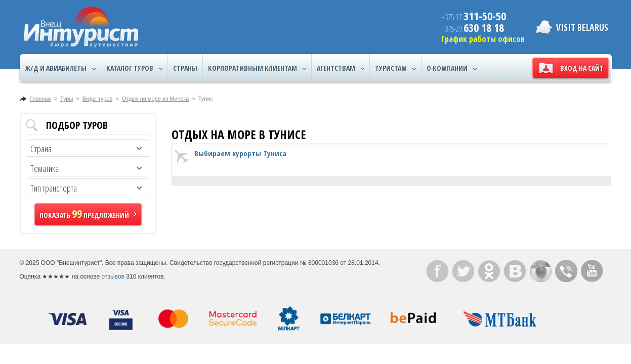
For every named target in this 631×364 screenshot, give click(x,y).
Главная (40, 99)
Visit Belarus (582, 27)
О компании (452, 68)
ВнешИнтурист (81, 27)
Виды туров (97, 99)
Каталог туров (134, 68)
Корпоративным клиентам (257, 68)
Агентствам (341, 68)
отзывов (113, 277)
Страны (185, 68)
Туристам (395, 68)
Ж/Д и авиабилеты (60, 68)
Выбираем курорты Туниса (240, 153)
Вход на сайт (582, 68)
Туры (67, 99)
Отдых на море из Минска (156, 99)
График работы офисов (483, 39)
